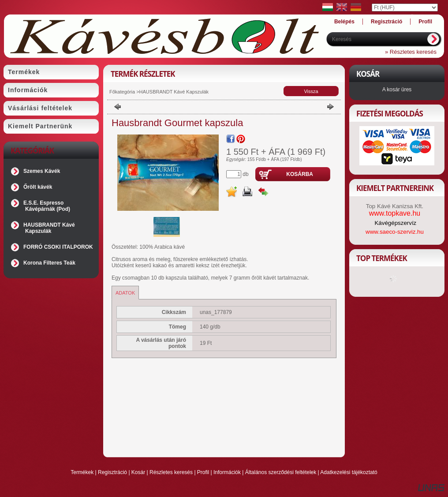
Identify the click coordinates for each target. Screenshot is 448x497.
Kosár (138, 472)
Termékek (82, 472)
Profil (203, 472)
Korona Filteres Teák (49, 263)
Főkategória (122, 92)
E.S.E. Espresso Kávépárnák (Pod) (47, 206)
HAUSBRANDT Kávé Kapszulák (49, 228)
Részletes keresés (171, 472)
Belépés (344, 22)
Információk (227, 472)
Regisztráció (112, 472)
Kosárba (300, 174)
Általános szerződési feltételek (281, 472)
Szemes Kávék (42, 171)
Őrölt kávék (38, 187)
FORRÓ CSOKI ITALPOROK (58, 247)
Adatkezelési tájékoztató (349, 472)
